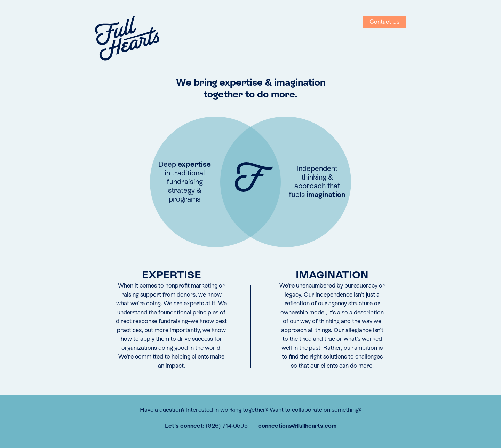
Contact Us (384, 22)
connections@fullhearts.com (297, 426)
